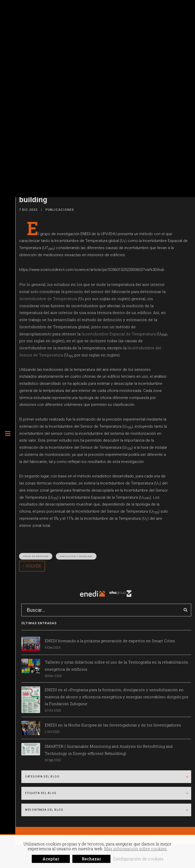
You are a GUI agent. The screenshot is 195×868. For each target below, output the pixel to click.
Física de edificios (36, 556)
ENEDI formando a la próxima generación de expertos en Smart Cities (110, 641)
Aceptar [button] (51, 859)
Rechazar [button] (91, 859)
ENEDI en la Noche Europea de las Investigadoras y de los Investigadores (113, 725)
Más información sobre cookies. (136, 849)
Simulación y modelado (76, 556)
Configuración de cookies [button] (138, 859)
